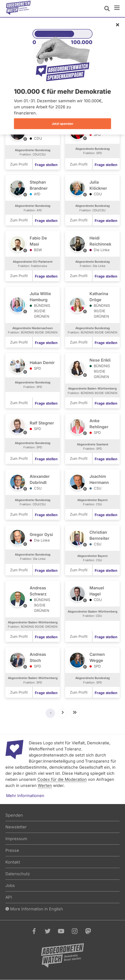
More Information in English (34, 909)
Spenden (14, 815)
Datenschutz (18, 874)
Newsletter (16, 827)
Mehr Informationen (25, 796)
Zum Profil (19, 164)
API (9, 897)
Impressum (16, 839)
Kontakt (13, 862)
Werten (45, 785)
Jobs (10, 885)
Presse (12, 850)
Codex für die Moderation (62, 779)
